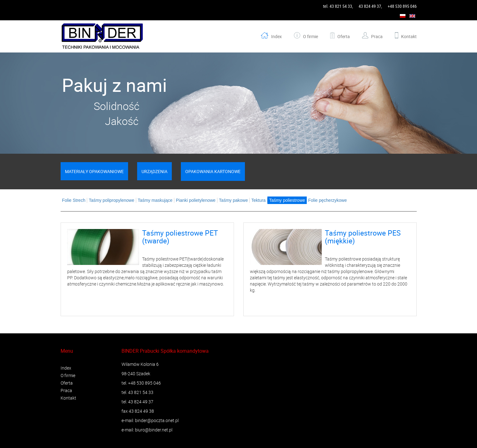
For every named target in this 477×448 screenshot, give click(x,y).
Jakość (117, 121)
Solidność (117, 106)
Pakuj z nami (117, 85)
